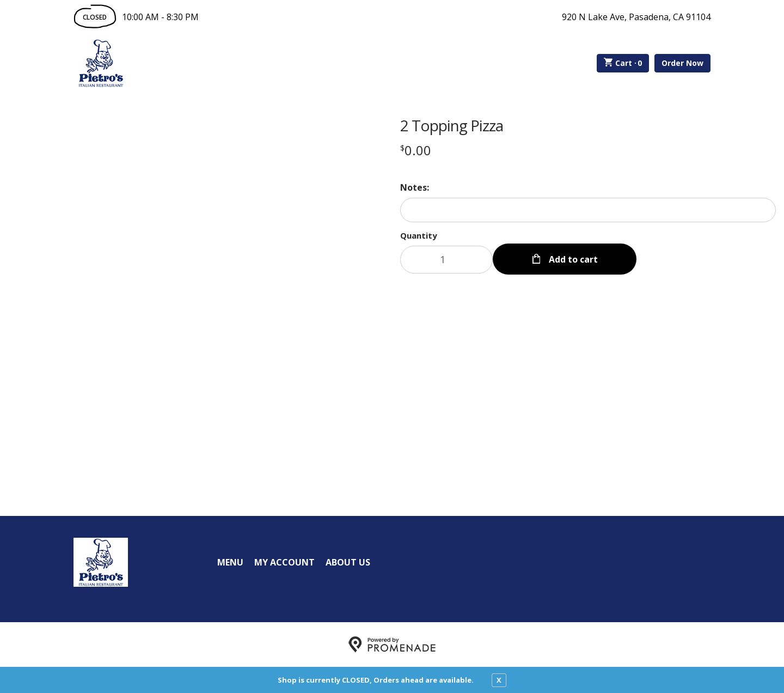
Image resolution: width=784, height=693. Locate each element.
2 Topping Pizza (452, 125)
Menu (230, 562)
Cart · (623, 63)
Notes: (415, 187)
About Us (348, 562)
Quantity (419, 235)
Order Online (190, 63)
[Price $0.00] (416, 150)
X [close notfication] (499, 680)
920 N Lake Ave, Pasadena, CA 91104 (636, 17)
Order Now (682, 63)
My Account (284, 562)
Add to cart (572, 259)
